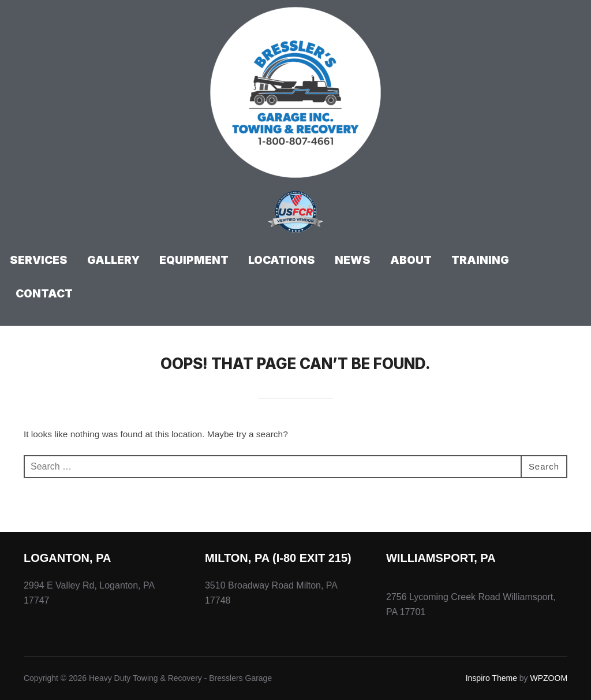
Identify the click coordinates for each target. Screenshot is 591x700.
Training (480, 260)
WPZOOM (549, 678)
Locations (282, 260)
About (411, 260)
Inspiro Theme (491, 678)
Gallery (113, 260)
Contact (44, 294)
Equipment (194, 260)
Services (39, 260)
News (353, 260)
